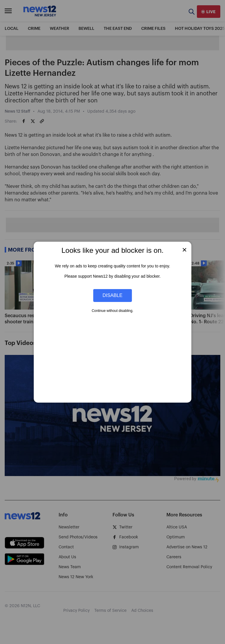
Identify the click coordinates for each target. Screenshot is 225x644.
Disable (112, 295)
